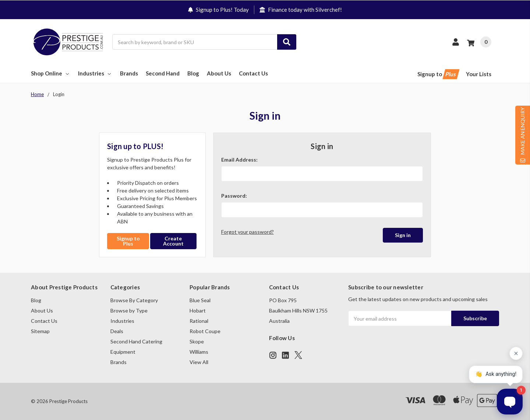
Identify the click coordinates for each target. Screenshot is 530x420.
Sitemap (40, 331)
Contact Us (253, 73)
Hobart (198, 310)
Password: (234, 196)
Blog (193, 73)
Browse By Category (134, 300)
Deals (117, 331)
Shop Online (51, 73)
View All (199, 362)
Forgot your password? (248, 232)
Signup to (438, 74)
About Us (219, 73)
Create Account (173, 241)
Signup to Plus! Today (218, 10)
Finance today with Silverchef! (301, 10)
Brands (129, 73)
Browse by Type (129, 310)
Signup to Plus (128, 241)
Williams (199, 352)
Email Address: (239, 160)
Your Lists (479, 74)
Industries (95, 73)
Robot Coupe (205, 331)
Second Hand (163, 73)
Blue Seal (200, 300)
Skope (197, 341)
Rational (199, 321)
